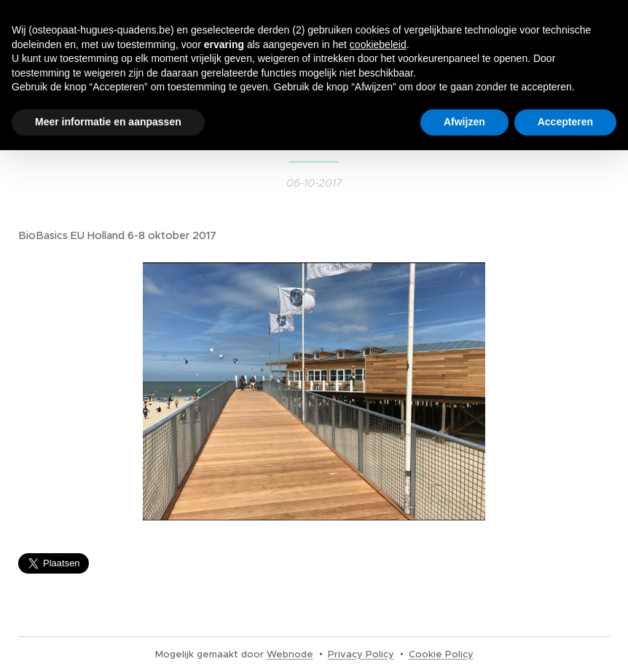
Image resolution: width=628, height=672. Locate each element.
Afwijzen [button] (464, 122)
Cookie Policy (441, 654)
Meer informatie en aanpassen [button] (108, 122)
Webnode (290, 654)
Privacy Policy (361, 654)
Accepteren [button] (565, 122)
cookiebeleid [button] (378, 44)
